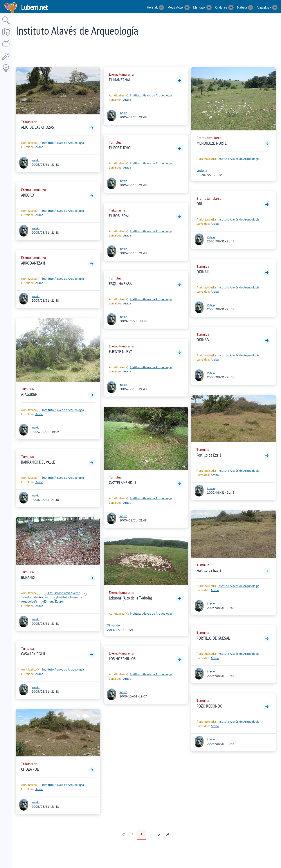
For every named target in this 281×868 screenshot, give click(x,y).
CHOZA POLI (30, 769)
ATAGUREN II (31, 394)
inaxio (36, 160)
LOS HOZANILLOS (122, 659)
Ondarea (221, 7)
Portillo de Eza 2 (209, 570)
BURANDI (28, 577)
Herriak (152, 7)
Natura (242, 7)
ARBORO (28, 195)
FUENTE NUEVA (121, 352)
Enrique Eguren (54, 602)
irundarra (201, 171)
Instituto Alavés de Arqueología (63, 143)
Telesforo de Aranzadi (36, 597)
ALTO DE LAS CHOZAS (38, 127)
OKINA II (203, 272)
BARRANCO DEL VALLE (38, 462)
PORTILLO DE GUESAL (213, 638)
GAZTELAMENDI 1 (123, 483)
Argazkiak (264, 7)
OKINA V (203, 340)
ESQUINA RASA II (122, 284)
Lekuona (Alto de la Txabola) (130, 598)
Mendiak (199, 7)
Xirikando (113, 625)
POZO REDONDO (209, 706)
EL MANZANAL (120, 80)
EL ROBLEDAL (119, 216)
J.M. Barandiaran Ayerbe (64, 593)
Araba (39, 147)
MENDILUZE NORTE (212, 143)
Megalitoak (176, 7)
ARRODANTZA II (33, 263)
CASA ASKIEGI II (33, 654)
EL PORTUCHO (120, 148)
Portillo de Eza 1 (209, 455)
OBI (199, 204)
